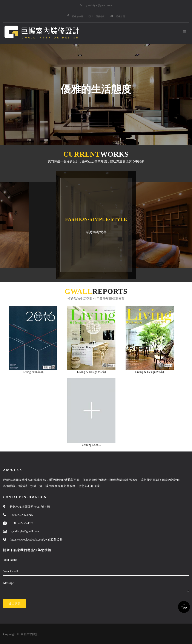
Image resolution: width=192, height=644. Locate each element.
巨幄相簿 (97, 16)
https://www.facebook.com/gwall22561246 (37, 540)
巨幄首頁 (118, 16)
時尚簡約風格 (96, 232)
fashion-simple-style (96, 219)
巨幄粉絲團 (75, 16)
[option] (32, 225)
